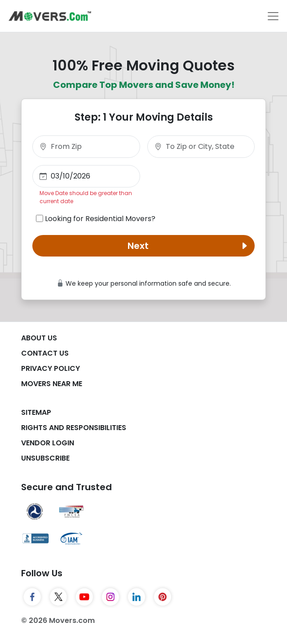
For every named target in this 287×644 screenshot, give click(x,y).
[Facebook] (32, 597)
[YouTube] (84, 597)
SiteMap (36, 412)
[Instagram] (110, 597)
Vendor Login (48, 443)
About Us (39, 338)
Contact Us (45, 353)
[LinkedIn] (137, 597)
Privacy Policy (51, 368)
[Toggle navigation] (273, 16)
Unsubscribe (45, 458)
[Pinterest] (163, 597)
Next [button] (189, 246)
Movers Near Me (52, 384)
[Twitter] (58, 597)
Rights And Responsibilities (74, 428)
